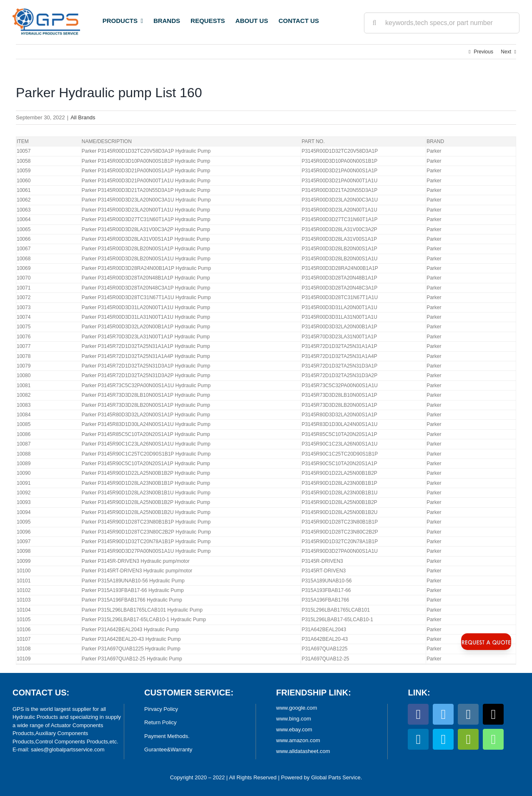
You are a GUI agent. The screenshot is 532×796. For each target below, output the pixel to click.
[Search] (374, 23)
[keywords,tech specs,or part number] (442, 23)
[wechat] (468, 739)
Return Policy (160, 722)
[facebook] (418, 714)
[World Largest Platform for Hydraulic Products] (46, 11)
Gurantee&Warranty (168, 749)
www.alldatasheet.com (303, 751)
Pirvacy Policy (161, 709)
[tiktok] (493, 714)
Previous (483, 52)
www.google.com (296, 708)
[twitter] (443, 714)
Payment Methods (166, 736)
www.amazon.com (298, 740)
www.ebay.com (294, 729)
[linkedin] (418, 739)
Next (506, 52)
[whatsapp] (493, 739)
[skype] (443, 739)
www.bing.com (294, 719)
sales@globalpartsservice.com (68, 749)
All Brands (83, 117)
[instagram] (468, 714)
